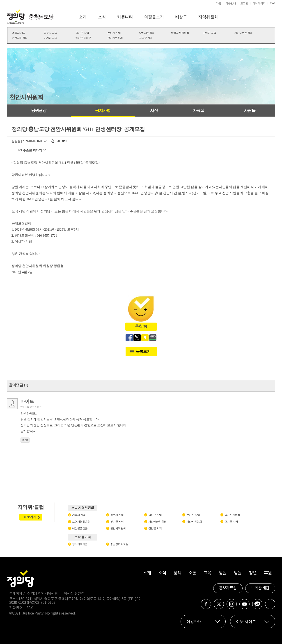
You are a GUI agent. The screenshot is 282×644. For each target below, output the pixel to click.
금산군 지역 (82, 33)
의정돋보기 (154, 17)
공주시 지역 (50, 33)
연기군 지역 (50, 38)
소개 (83, 17)
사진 (154, 110)
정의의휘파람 (80, 544)
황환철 (16, 141)
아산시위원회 (20, 38)
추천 (25, 440)
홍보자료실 (228, 588)
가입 (219, 3)
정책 (177, 573)
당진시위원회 (147, 33)
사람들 (250, 110)
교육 (207, 573)
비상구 (181, 17)
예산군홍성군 (83, 38)
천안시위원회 (115, 38)
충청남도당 (41, 17)
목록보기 (143, 351)
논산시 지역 (114, 33)
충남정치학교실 (119, 544)
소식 (102, 17)
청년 (253, 573)
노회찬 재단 (260, 588)
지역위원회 (208, 17)
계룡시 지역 (19, 33)
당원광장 (39, 110)
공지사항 (103, 110)
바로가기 (30, 517)
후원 (268, 573)
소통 (192, 573)
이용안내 (231, 3)
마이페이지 (259, 3)
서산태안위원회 (244, 33)
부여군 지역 (209, 33)
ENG (273, 3)
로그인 (244, 3)
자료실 (198, 110)
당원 (223, 573)
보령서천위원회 (180, 33)
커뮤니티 (125, 17)
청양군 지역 (146, 38)
